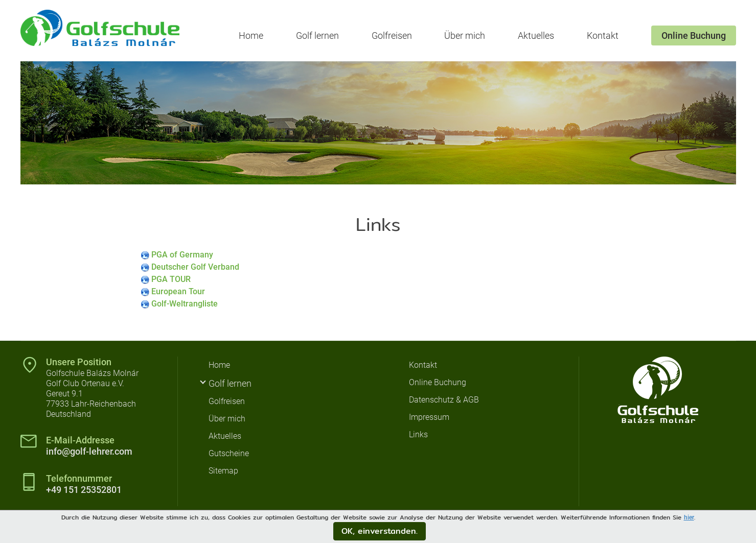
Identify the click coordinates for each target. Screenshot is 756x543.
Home (251, 36)
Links (418, 434)
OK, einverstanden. (380, 531)
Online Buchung (694, 36)
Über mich (465, 36)
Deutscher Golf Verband (195, 267)
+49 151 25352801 (84, 490)
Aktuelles (536, 36)
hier (689, 517)
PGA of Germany (182, 255)
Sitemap (223, 471)
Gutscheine (229, 453)
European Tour (178, 291)
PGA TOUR (171, 279)
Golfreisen (392, 36)
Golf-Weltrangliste (185, 304)
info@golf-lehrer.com (89, 451)
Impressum (429, 417)
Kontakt (603, 36)
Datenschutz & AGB (444, 400)
